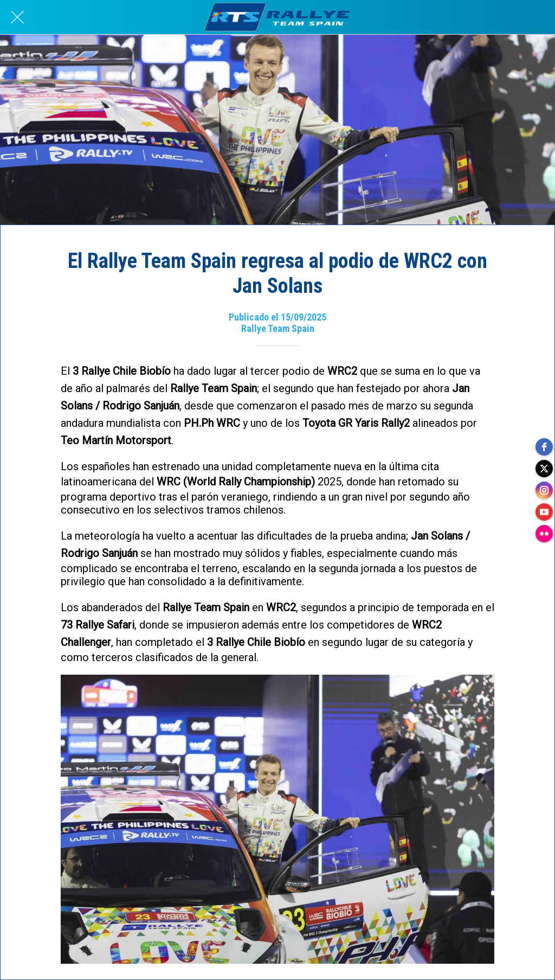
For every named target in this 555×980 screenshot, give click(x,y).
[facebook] (544, 447)
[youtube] (544, 512)
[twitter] (544, 469)
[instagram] (544, 490)
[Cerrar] (17, 17)
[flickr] (544, 534)
